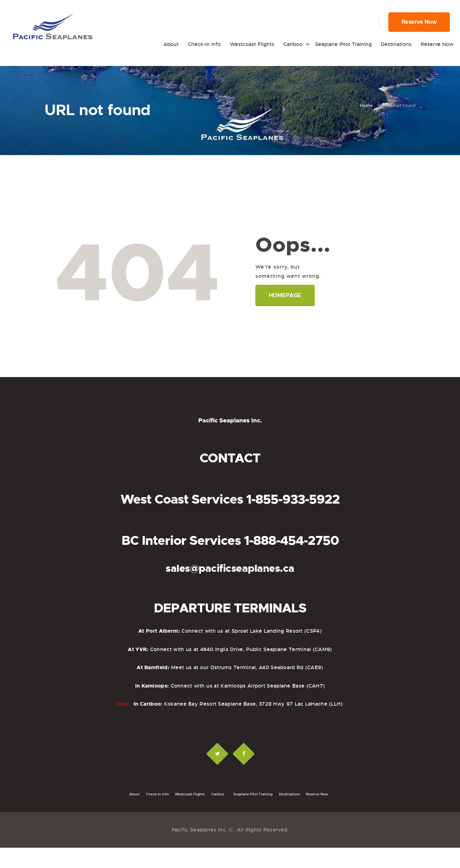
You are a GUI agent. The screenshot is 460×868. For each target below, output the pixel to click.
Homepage (285, 295)
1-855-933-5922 (293, 499)
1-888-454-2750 (291, 541)
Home (366, 105)
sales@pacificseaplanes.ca (230, 568)
